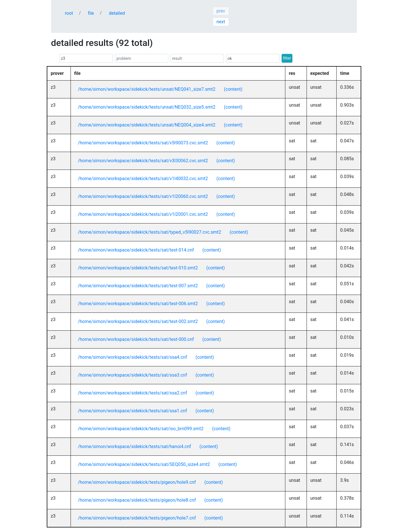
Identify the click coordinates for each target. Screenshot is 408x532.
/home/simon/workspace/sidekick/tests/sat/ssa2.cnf (132, 393)
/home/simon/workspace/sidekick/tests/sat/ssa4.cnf (132, 357)
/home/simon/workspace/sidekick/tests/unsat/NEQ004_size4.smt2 (147, 125)
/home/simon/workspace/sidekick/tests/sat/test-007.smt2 (138, 286)
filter (287, 58)
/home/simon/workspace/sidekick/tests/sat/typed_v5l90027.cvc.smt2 (150, 232)
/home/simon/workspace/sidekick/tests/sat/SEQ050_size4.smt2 (144, 464)
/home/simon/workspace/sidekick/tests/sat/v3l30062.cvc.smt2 (143, 161)
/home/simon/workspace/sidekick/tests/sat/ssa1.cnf (132, 411)
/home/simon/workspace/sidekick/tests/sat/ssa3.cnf (132, 375)
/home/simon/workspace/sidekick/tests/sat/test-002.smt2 (138, 321)
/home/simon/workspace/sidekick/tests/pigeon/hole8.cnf (137, 500)
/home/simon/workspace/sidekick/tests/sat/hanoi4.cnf (134, 446)
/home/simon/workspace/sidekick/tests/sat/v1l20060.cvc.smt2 (143, 196)
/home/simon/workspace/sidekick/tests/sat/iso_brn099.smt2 (141, 429)
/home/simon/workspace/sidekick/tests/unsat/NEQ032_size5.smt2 (147, 107)
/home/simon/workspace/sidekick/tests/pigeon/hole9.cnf (137, 482)
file (91, 13)
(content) (233, 89)
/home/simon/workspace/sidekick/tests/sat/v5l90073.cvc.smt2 (143, 143)
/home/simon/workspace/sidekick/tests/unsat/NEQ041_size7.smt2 (147, 89)
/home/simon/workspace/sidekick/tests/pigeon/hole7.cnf (137, 518)
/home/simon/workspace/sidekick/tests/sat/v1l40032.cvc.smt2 (143, 179)
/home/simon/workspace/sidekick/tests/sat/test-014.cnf (136, 250)
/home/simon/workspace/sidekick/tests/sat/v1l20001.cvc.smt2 (143, 214)
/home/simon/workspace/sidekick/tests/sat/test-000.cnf (136, 339)
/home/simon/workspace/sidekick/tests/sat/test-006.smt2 (138, 304)
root (69, 13)
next (221, 22)
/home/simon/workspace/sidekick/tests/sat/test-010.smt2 (138, 268)
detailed (117, 13)
